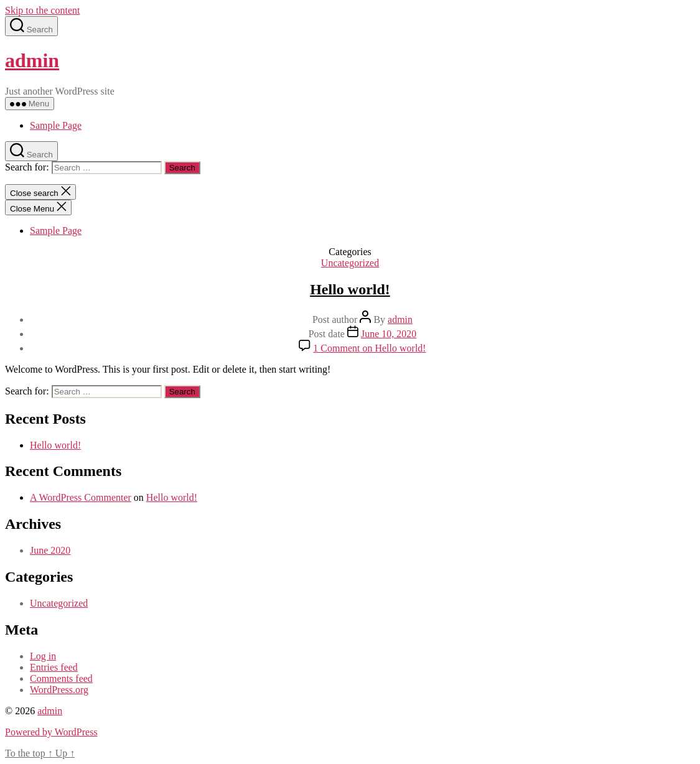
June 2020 (50, 550)
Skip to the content (42, 10)
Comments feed (61, 678)
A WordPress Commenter (81, 497)
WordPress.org (59, 690)
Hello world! (350, 289)
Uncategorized (350, 263)
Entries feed (54, 667)
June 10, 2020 (389, 334)
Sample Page (56, 125)
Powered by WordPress (51, 732)
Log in (43, 656)
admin (32, 60)
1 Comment (369, 348)
